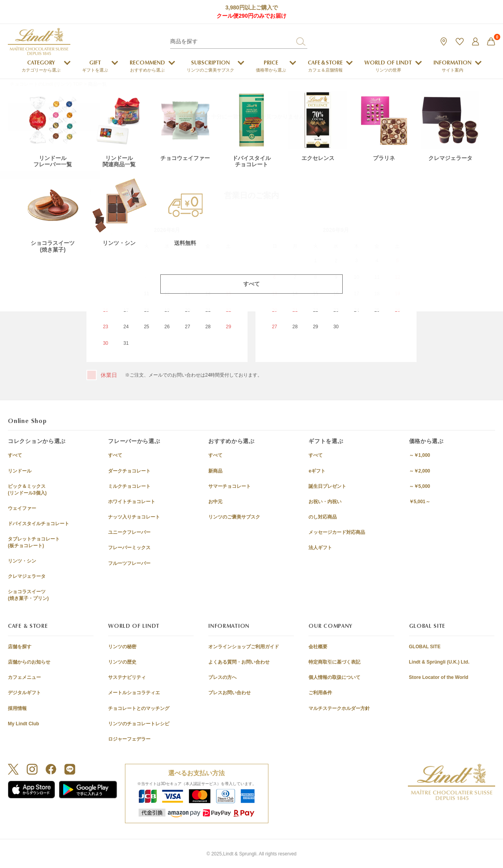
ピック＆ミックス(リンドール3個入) (27, 490)
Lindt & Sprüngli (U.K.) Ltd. (439, 662)
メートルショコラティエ (134, 693)
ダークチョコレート (129, 471)
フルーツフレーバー (129, 563)
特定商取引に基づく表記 (334, 662)
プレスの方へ (222, 677)
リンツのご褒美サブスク (234, 517)
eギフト (317, 471)
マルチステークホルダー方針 (339, 708)
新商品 (215, 471)
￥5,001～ (420, 502)
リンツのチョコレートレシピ (139, 724)
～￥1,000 (420, 455)
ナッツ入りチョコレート (134, 517)
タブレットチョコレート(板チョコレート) (34, 542)
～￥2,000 (420, 471)
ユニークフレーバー (129, 532)
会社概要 (318, 647)
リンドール (20, 471)
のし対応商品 (323, 517)
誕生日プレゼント (327, 486)
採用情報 (17, 708)
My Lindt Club (23, 724)
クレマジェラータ (27, 576)
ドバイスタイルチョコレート (39, 524)
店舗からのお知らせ (29, 662)
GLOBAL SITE (425, 647)
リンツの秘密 (122, 647)
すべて (15, 455)
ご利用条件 (320, 693)
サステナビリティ (127, 677)
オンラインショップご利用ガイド (244, 647)
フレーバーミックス (129, 548)
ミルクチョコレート (129, 486)
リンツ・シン (22, 561)
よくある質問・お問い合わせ (239, 662)
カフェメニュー (24, 677)
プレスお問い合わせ (229, 693)
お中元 (215, 502)
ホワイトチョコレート (132, 502)
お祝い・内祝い (325, 502)
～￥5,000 (420, 486)
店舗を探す (20, 647)
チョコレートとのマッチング (139, 708)
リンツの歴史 (122, 662)
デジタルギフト (24, 693)
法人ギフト (320, 548)
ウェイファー (22, 508)
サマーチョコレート (229, 486)
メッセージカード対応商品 (337, 532)
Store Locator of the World (439, 677)
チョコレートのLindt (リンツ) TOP (46, 84)
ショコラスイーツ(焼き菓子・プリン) (28, 595)
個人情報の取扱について (334, 677)
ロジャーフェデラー (129, 739)
